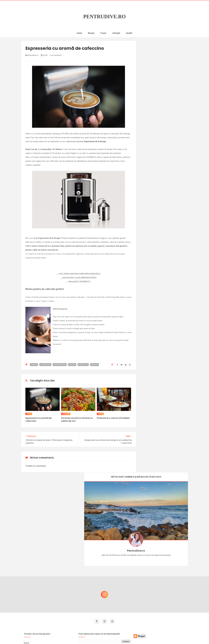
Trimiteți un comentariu (36, 466)
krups (72, 365)
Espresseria (60, 365)
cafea (34, 365)
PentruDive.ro (105, 17)
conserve (66, 414)
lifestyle (83, 365)
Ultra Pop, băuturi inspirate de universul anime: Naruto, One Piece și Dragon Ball (165, 613)
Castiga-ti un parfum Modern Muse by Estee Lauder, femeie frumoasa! (164, 570)
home (80, 33)
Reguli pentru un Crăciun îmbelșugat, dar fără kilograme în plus (165, 584)
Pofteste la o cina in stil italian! (113, 418)
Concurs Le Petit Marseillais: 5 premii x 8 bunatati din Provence (165, 556)
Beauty (91, 33)
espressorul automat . (86, 141)
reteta (95, 365)
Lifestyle (116, 33)
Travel (103, 33)
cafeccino (81, 297)
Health (129, 33)
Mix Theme (129, 636)
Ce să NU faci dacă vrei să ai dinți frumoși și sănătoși (163, 598)
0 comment (56, 55)
